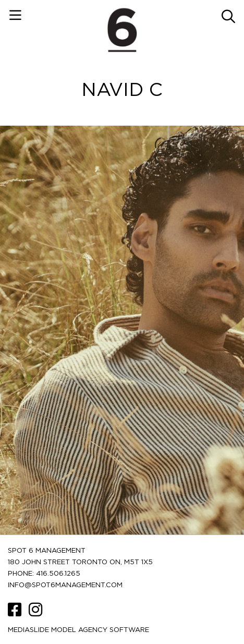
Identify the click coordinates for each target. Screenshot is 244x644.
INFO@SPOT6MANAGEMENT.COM (65, 585)
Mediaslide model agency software (78, 630)
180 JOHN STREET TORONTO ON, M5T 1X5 (80, 562)
